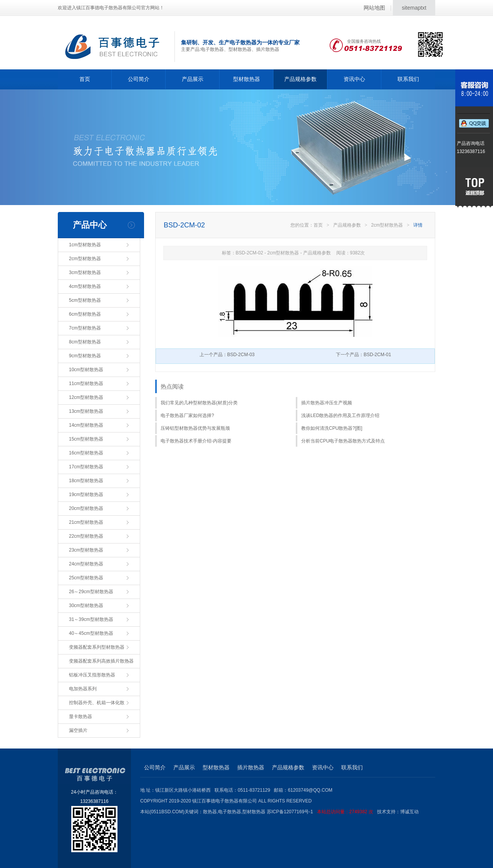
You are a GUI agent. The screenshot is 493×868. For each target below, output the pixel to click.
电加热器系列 (83, 689)
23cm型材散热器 (86, 550)
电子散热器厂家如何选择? (187, 415)
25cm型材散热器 (86, 578)
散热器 (210, 812)
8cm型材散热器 (85, 342)
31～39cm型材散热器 (91, 619)
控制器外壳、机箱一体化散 (97, 703)
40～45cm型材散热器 (91, 633)
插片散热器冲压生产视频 (327, 403)
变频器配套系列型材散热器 (97, 647)
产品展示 (193, 79)
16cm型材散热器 (86, 453)
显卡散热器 (80, 717)
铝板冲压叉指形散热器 (92, 675)
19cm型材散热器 (86, 495)
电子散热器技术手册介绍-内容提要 (196, 441)
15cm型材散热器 (86, 439)
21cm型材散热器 (86, 522)
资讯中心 (354, 79)
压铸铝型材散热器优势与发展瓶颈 (195, 428)
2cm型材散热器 (85, 259)
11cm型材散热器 (86, 384)
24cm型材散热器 (86, 564)
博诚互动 (409, 812)
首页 (85, 79)
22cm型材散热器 (86, 536)
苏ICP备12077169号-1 (322, 812)
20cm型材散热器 (86, 508)
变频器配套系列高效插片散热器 (101, 661)
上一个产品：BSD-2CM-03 (227, 355)
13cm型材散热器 (86, 411)
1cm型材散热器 (85, 245)
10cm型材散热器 (86, 370)
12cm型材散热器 (86, 397)
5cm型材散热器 (85, 300)
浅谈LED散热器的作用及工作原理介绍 (340, 415)
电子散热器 (230, 812)
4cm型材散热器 (85, 286)
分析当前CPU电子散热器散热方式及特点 (343, 441)
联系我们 (408, 79)
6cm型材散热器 (85, 314)
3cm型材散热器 (85, 273)
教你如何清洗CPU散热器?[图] (332, 428)
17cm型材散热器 (86, 467)
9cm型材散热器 (85, 356)
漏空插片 (78, 730)
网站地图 (374, 8)
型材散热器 (246, 79)
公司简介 (139, 79)
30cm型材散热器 (86, 606)
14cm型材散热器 (86, 425)
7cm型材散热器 (85, 328)
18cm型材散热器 (86, 481)
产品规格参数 (300, 79)
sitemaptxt (414, 8)
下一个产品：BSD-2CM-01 (363, 355)
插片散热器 (251, 767)
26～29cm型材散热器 (91, 592)
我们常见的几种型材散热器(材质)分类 (199, 403)
